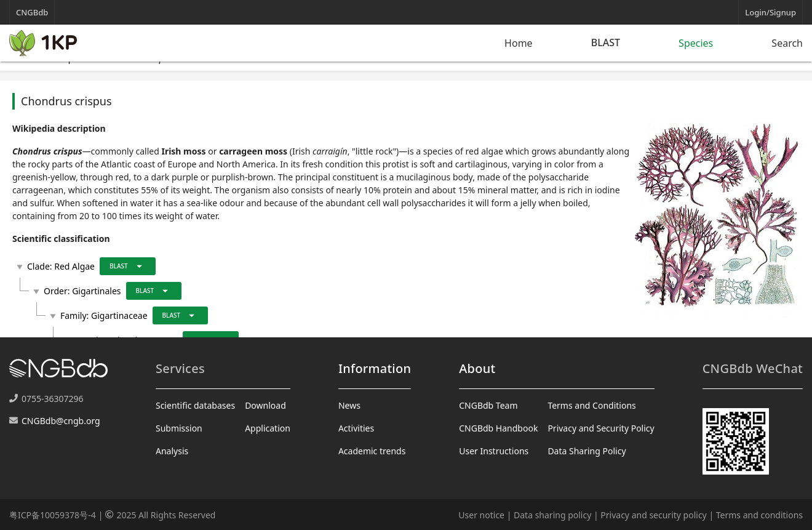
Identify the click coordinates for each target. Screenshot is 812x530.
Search (787, 43)
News (349, 405)
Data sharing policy (552, 515)
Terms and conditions (759, 515)
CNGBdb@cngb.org (61, 421)
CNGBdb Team (488, 405)
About (477, 368)
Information (375, 368)
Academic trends (372, 451)
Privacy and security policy (653, 515)
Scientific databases (195, 405)
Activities (356, 428)
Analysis (172, 451)
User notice (481, 515)
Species (696, 43)
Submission (179, 428)
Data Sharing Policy (587, 451)
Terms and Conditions (591, 405)
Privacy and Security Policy (601, 428)
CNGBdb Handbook (498, 428)
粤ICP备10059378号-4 (53, 515)
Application (268, 428)
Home (519, 43)
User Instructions (494, 451)
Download (265, 405)
